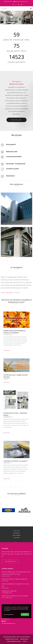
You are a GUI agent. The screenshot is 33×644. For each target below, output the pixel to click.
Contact (25, 641)
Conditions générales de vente (14, 641)
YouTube (16, 538)
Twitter (16, 531)
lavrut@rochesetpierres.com (21, 2)
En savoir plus (10, 561)
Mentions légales (24, 639)
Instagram (16, 535)
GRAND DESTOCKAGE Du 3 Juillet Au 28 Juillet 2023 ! (15, 579)
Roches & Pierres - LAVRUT (14, 637)
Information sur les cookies (12, 639)
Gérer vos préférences (9, 614)
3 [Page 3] (16, 487)
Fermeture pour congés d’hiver (9, 591)
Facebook (16, 533)
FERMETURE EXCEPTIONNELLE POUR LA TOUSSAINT (15, 596)
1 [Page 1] (7, 261)
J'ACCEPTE (25, 614)
